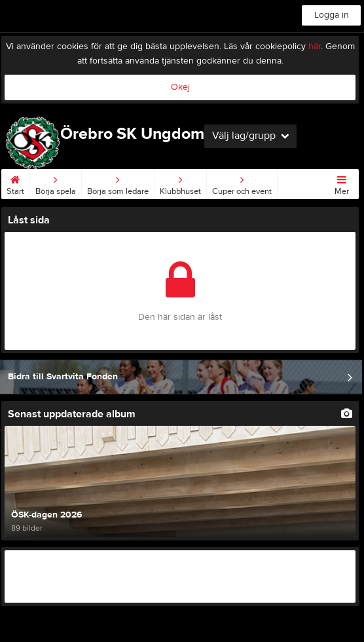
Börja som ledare (118, 183)
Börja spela (56, 183)
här (315, 47)
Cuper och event (242, 183)
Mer (342, 183)
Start (15, 183)
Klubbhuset (180, 183)
